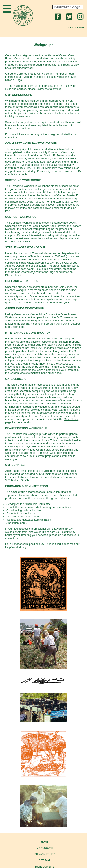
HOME (45, 842)
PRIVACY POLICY (45, 854)
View (23, 456)
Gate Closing (72, 419)
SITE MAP (45, 860)
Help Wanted (13, 547)
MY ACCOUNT (45, 848)
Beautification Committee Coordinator (28, 450)
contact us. (12, 137)
